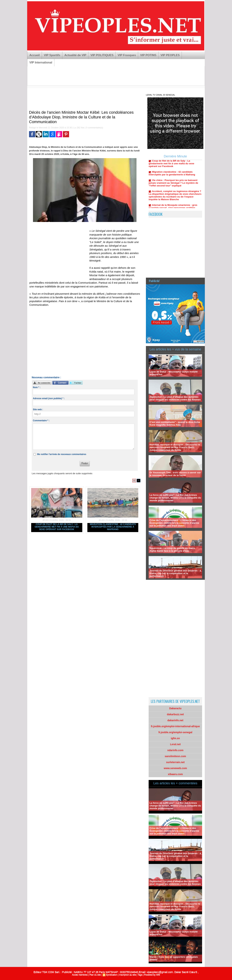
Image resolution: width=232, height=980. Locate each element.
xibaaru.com (175, 774)
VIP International (41, 62)
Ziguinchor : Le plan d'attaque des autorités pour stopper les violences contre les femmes (175, 398)
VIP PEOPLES (170, 55)
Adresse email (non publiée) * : (49, 398)
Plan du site (95, 975)
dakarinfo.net (175, 720)
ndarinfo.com (175, 750)
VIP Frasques (127, 55)
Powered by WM (152, 975)
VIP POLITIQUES (102, 55)
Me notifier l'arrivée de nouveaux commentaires (62, 454)
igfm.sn (175, 738)
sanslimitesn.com (175, 756)
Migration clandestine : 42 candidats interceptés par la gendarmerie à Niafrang (113, 527)
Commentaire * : (41, 421)
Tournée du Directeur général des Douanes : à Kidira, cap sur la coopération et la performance (175, 573)
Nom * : (37, 387)
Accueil (35, 55)
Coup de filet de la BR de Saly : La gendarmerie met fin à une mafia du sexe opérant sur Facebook (57, 527)
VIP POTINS (148, 55)
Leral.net (175, 744)
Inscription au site (128, 975)
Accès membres (80, 975)
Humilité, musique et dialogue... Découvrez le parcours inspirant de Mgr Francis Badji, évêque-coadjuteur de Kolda (175, 447)
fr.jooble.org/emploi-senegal (175, 732)
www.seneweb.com (175, 768)
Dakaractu (175, 708)
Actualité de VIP (75, 55)
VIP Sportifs (52, 55)
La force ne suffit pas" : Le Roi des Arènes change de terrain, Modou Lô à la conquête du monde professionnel (175, 498)
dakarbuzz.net (175, 714)
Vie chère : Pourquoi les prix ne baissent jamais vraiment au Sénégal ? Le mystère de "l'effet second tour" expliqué (173, 185)
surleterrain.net (175, 762)
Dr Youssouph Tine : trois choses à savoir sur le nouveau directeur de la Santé (175, 474)
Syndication (112, 975)
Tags (140, 975)
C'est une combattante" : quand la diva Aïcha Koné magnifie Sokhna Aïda (175, 423)
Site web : (38, 409)
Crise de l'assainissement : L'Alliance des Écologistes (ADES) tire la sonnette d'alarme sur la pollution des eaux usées (174, 523)
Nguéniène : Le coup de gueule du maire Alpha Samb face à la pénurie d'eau (172, 549)
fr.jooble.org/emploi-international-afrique (175, 726)
